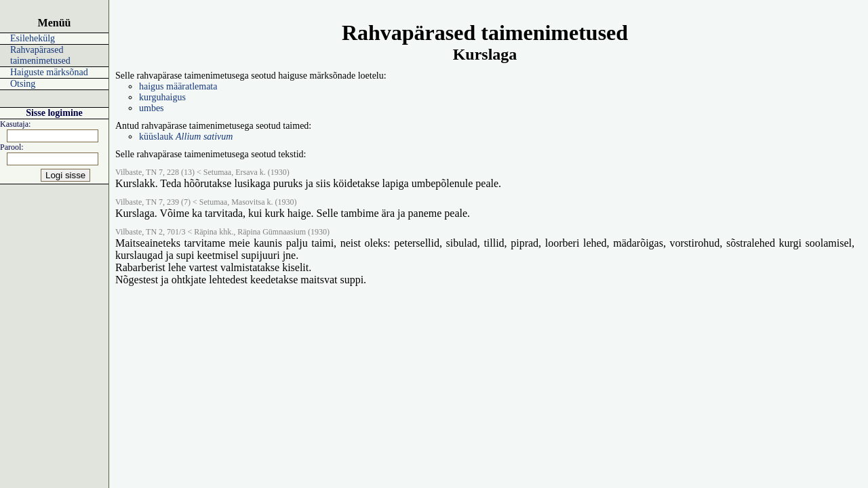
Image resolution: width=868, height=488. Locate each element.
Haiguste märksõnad (49, 72)
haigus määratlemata (178, 86)
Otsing (23, 84)
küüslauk (186, 137)
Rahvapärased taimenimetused (40, 55)
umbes (152, 108)
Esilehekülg (33, 38)
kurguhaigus (162, 97)
